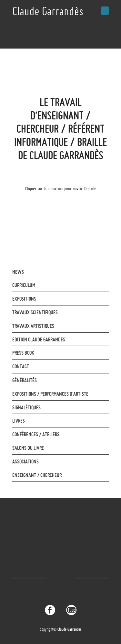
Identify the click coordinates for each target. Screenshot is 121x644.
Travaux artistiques (33, 326)
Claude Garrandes (70, 629)
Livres (19, 421)
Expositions (24, 299)
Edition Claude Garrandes (39, 339)
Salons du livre (28, 448)
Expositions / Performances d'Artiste (50, 394)
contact (21, 366)
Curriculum (24, 285)
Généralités (25, 380)
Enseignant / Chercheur (37, 475)
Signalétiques (26, 407)
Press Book (23, 353)
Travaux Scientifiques (35, 312)
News (18, 272)
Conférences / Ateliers (36, 434)
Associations (25, 461)
